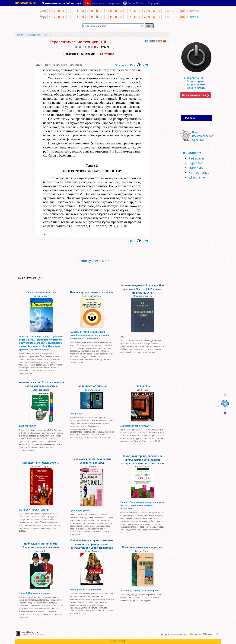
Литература (76, 413)
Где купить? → (108, 54)
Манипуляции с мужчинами (85, 589)
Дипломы (196, 168)
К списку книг (93, 261)
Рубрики (190, 118)
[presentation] (39, 65)
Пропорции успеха (80, 511)
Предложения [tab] (60, 65)
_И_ (122, 336)
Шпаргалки (197, 177)
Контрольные (199, 173)
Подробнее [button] (71, 54)
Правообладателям (175, 634)
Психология (191, 153)
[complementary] (31, 633)
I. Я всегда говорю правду (135, 426)
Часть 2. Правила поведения (35, 593)
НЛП (46, 35)
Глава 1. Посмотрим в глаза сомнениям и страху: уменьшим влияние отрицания (142, 505)
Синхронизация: (196, 77)
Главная (20, 35)
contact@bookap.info (207, 634)
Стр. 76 (39, 65)
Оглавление (76, 65)
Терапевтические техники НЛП (79, 42)
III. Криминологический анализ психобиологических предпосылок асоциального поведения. (89, 335)
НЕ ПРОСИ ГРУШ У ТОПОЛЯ (34, 510)
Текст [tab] (48, 65)
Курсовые (196, 163)
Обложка (120, 65)
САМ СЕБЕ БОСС (28, 426)
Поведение (34, 35)
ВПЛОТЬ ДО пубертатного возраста (140, 591)
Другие (194, 17)
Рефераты (196, 158)
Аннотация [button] (88, 54)
